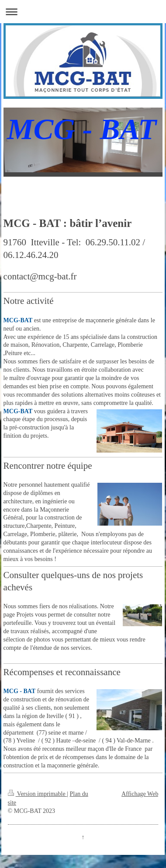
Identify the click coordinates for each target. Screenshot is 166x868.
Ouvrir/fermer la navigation (83, 12)
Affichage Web (140, 794)
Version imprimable (38, 794)
